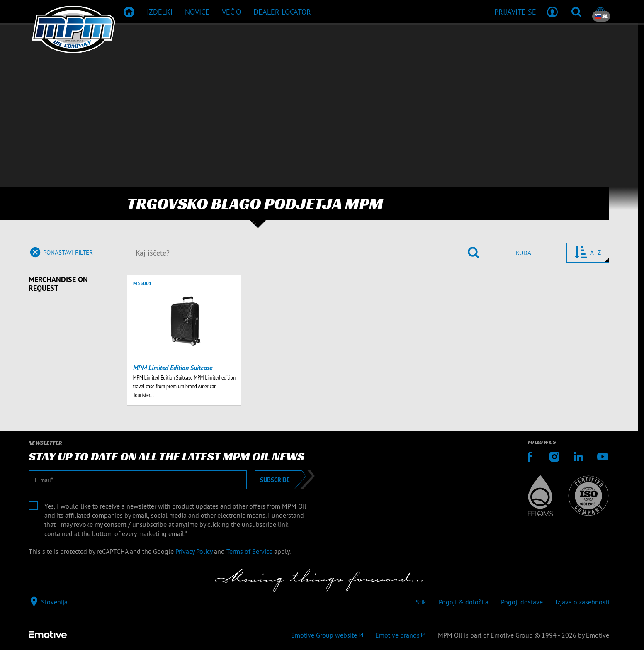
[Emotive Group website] (327, 635)
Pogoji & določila (464, 602)
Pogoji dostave (522, 602)
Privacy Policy (194, 551)
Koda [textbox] (524, 253)
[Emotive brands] (400, 635)
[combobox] (526, 253)
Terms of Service (249, 551)
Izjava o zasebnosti (582, 602)
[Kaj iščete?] (307, 253)
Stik (421, 602)
